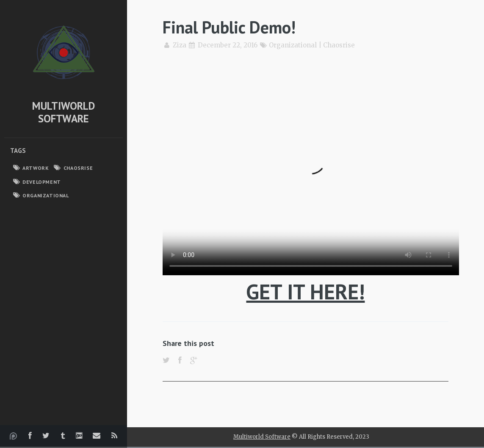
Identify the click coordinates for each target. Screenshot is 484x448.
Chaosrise (78, 168)
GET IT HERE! (305, 292)
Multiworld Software (64, 112)
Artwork (36, 168)
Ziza (180, 45)
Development (42, 182)
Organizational (46, 195)
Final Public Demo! (229, 27)
